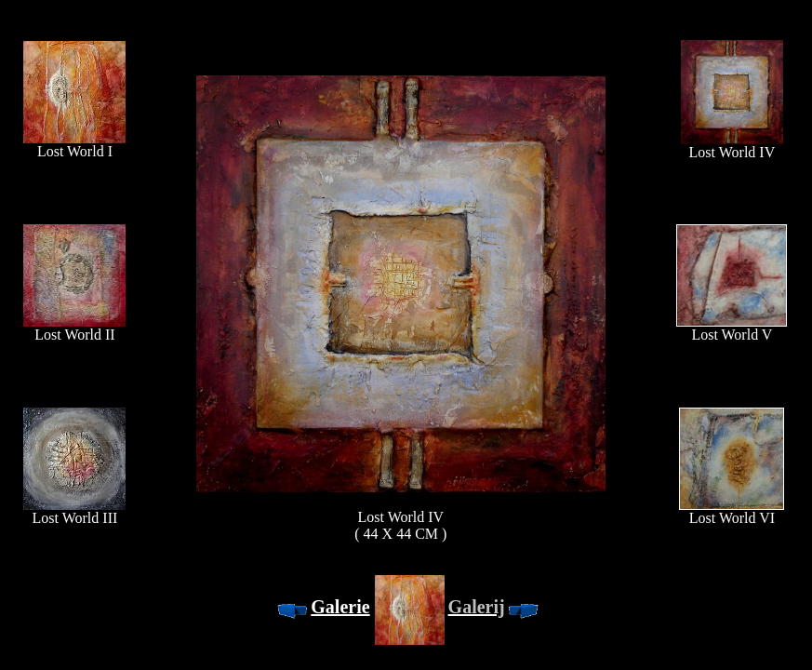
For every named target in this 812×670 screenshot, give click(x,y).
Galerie (340, 607)
